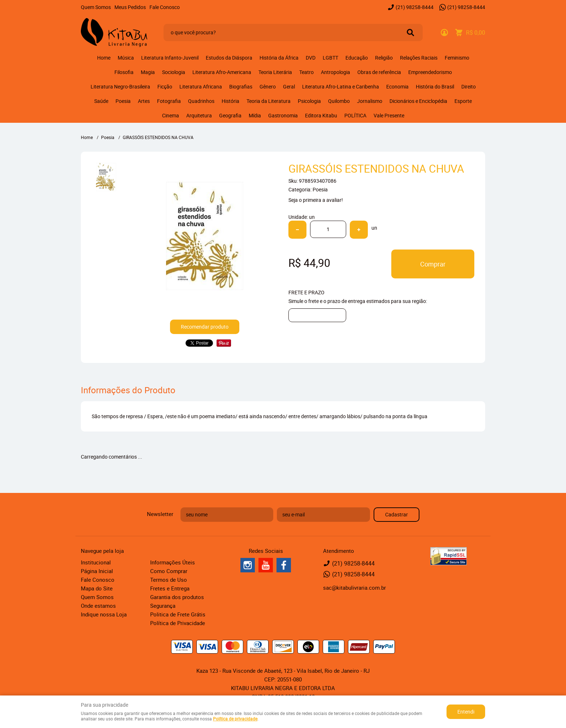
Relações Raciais (419, 58)
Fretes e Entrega (170, 588)
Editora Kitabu (321, 115)
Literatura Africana (201, 86)
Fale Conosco (165, 7)
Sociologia (174, 72)
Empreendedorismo (430, 72)
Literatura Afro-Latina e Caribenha (341, 86)
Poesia (123, 101)
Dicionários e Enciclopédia (418, 101)
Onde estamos (98, 606)
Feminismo (457, 58)
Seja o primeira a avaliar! (316, 200)
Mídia (255, 115)
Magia (148, 72)
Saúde (101, 101)
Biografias (241, 86)
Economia (397, 86)
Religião (384, 58)
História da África (279, 58)
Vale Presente (389, 115)
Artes (144, 101)
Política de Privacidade (178, 623)
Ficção (165, 86)
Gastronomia (283, 115)
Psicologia (309, 101)
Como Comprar (169, 571)
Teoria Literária (275, 72)
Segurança (163, 606)
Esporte (463, 101)
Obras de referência (379, 72)
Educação (357, 58)
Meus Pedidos (130, 7)
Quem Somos (96, 7)
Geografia (230, 115)
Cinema (171, 115)
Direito (469, 86)
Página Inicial (97, 571)
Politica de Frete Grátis (178, 614)
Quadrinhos (201, 101)
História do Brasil (435, 86)
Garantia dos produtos (177, 597)
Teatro (306, 72)
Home (104, 58)
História (230, 101)
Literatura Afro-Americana (222, 72)
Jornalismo (370, 101)
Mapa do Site (97, 588)
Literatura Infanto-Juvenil (170, 58)
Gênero (268, 86)
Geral (289, 86)
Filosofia (124, 72)
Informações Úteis (173, 562)
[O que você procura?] (410, 32)
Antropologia (336, 72)
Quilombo (339, 101)
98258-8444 (415, 7)
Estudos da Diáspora (229, 58)
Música (126, 58)
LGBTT (330, 58)
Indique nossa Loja (104, 614)
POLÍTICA (355, 115)
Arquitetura (199, 115)
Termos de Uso (169, 580)
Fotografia (169, 101)
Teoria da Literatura (269, 101)
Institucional (96, 562)
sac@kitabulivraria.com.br (354, 588)
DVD (311, 58)
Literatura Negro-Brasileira (120, 86)
